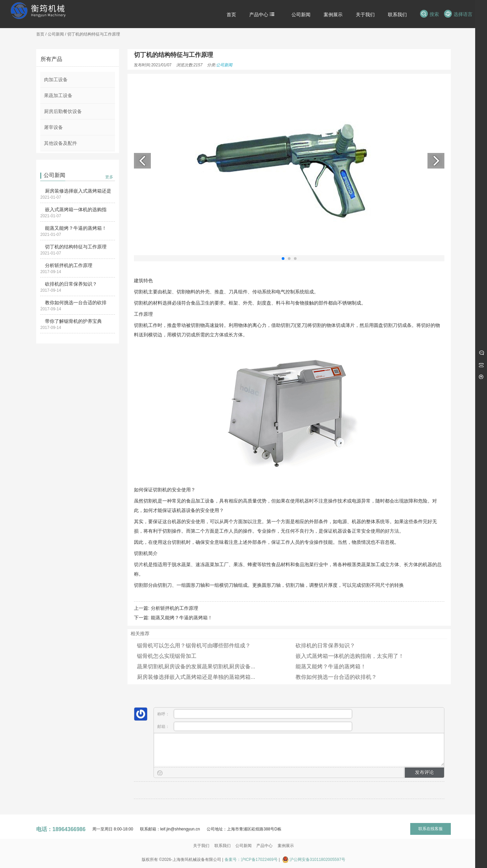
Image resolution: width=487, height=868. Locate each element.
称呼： (255, 714)
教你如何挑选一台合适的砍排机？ (336, 677)
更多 (109, 177)
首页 (40, 34)
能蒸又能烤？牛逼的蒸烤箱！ (76, 228)
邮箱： (255, 726)
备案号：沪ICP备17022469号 (251, 860)
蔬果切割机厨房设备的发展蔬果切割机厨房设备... (196, 666)
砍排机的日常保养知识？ (71, 284)
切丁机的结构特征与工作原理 (76, 247)
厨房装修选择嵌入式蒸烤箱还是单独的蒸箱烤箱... (196, 677)
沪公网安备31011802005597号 (317, 860)
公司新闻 (56, 34)
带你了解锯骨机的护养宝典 (73, 321)
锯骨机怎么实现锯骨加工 (167, 656)
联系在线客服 (431, 829)
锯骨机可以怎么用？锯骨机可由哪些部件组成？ (194, 646)
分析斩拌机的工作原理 (69, 265)
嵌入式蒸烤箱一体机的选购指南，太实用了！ (350, 656)
